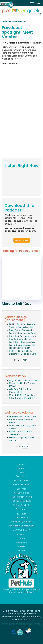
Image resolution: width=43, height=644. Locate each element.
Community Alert (21, 530)
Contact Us (21, 476)
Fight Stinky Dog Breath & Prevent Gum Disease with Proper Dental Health (23, 345)
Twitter (22, 550)
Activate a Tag (21, 493)
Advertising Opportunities (21, 526)
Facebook (22, 538)
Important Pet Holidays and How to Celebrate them (23, 338)
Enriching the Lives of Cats (23, 417)
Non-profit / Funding (21, 522)
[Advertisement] (21, 91)
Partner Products (22, 505)
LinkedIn (21, 546)
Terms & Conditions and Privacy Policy (22, 624)
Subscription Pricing (22, 497)
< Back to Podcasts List (14, 22)
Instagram (21, 542)
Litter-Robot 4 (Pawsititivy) (23, 398)
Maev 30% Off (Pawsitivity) (23, 395)
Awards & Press (21, 480)
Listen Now (22, 240)
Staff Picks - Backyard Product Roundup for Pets (22, 332)
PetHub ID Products (21, 501)
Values (22, 472)
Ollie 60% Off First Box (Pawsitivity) (20, 391)
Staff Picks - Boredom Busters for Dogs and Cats (23, 352)
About (22, 468)
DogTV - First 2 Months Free (23, 380)
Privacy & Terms (22, 484)
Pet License (22, 509)
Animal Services (21, 518)
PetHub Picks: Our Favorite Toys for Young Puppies (22, 326)
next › (26, 360)
